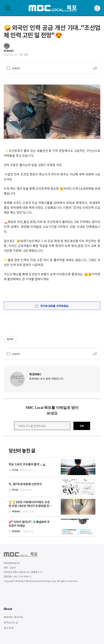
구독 (82, 426)
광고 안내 (9, 628)
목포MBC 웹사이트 (13, 617)
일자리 (10, 339)
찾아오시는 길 (11, 622)
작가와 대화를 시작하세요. (52, 306)
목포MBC (35, 374)
